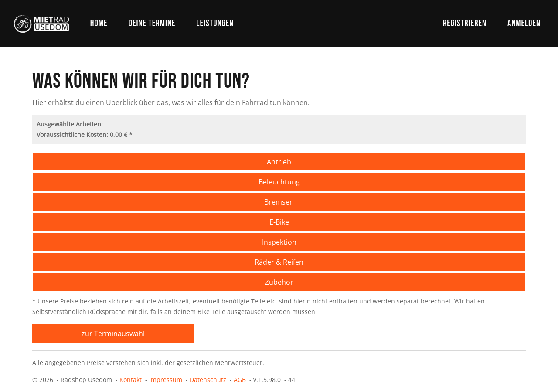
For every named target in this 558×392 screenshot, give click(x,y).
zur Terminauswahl (113, 334)
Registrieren (465, 23)
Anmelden (524, 23)
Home (99, 23)
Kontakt (131, 380)
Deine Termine (152, 23)
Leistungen (215, 23)
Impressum (166, 380)
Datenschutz (208, 380)
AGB (240, 380)
